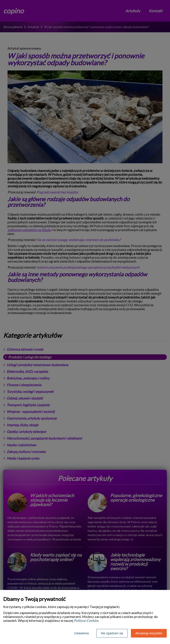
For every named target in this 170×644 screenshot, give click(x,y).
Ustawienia (81, 633)
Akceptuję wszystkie (149, 633)
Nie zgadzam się (112, 633)
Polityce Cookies (86, 620)
